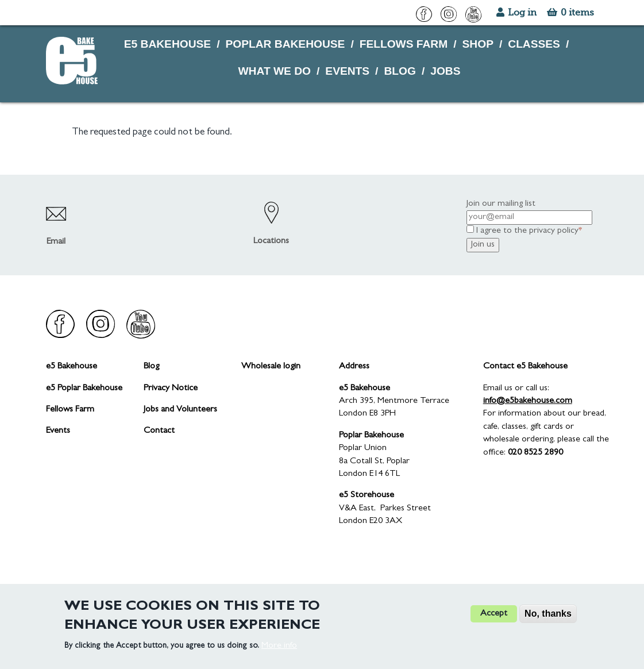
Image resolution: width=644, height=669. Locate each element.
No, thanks (548, 622)
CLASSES (534, 44)
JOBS (445, 71)
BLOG (400, 71)
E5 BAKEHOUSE (167, 44)
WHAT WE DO (275, 71)
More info (279, 654)
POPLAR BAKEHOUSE (285, 44)
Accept (494, 622)
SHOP (478, 44)
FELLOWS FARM (404, 44)
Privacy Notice (171, 389)
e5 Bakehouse (72, 367)
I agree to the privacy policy (527, 231)
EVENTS (347, 71)
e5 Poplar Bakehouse (84, 389)
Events (58, 431)
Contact (159, 431)
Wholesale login (271, 367)
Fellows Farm (70, 410)
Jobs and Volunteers (180, 410)
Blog (151, 367)
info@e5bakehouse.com (528, 401)
